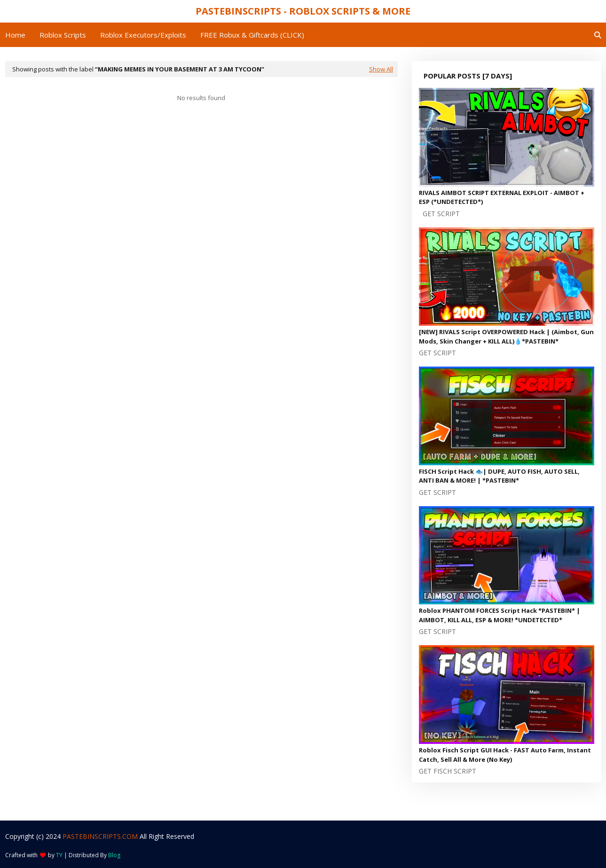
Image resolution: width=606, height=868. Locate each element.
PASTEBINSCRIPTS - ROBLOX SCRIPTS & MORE (303, 11)
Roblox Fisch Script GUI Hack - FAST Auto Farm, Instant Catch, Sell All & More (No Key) (505, 755)
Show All (381, 69)
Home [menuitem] (15, 35)
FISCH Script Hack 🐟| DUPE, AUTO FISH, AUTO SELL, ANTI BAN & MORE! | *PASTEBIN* (499, 476)
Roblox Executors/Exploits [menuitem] (143, 35)
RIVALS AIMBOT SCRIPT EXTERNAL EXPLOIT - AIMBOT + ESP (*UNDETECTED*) (502, 197)
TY (59, 855)
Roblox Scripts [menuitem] (63, 35)
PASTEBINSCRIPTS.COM (100, 836)
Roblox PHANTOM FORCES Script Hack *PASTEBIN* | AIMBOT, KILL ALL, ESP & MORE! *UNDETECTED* (500, 615)
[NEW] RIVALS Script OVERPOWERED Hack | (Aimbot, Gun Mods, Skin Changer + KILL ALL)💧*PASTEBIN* (506, 336)
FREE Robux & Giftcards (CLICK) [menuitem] (252, 35)
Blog (114, 855)
